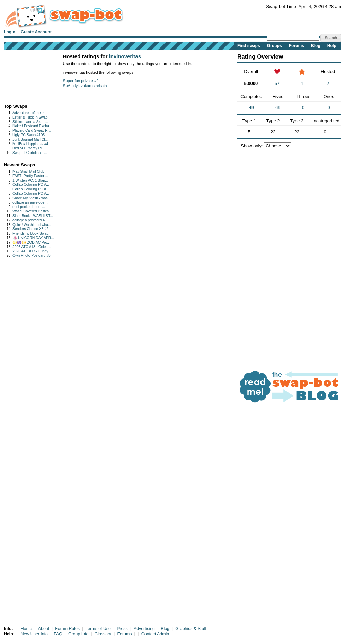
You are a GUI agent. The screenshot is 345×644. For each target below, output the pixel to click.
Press (122, 629)
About (44, 629)
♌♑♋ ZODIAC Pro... (31, 242)
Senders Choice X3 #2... (32, 229)
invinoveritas (125, 56)
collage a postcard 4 (29, 220)
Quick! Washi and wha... (32, 225)
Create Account (36, 32)
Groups (275, 46)
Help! (333, 46)
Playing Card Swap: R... (32, 130)
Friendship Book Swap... (32, 233)
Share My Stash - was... (32, 198)
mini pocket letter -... (29, 207)
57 (277, 83)
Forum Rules (67, 629)
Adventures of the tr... (30, 113)
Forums (297, 46)
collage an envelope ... (30, 203)
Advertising (144, 629)
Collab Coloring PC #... (31, 185)
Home (26, 629)
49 (251, 108)
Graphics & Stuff (191, 629)
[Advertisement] (25, 75)
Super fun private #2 (81, 81)
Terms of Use (98, 629)
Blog (316, 46)
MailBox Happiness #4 (30, 144)
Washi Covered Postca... (32, 211)
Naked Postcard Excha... (32, 126)
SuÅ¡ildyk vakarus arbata (85, 86)
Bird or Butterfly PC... (29, 148)
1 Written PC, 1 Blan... (30, 180)
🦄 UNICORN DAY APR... (33, 238)
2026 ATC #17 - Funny (30, 251)
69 (278, 108)
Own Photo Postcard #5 (32, 256)
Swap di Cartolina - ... (30, 153)
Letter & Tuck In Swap (30, 117)
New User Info (34, 634)
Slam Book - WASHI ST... (33, 216)
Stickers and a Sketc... (30, 122)
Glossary (103, 634)
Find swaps (249, 46)
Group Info (78, 634)
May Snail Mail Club (28, 171)
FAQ (58, 634)
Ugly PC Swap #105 (29, 135)
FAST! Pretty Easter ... (30, 176)
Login (10, 32)
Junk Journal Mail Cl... (30, 140)
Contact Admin (155, 634)
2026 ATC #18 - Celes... (32, 247)
